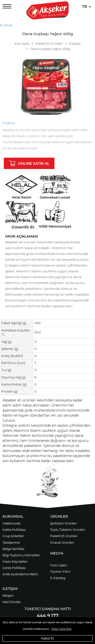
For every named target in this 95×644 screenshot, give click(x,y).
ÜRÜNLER (59, 516)
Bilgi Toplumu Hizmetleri (21, 555)
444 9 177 (48, 616)
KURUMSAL (13, 516)
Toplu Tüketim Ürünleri (68, 530)
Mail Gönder (12, 602)
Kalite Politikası (14, 530)
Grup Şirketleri (13, 536)
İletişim (8, 596)
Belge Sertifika (13, 549)
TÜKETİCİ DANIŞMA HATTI (48, 609)
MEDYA (57, 553)
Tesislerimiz (11, 543)
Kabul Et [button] (48, 638)
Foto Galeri (59, 565)
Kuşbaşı (6, 25)
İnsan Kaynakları (15, 562)
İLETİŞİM (10, 589)
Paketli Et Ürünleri (64, 536)
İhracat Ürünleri (62, 543)
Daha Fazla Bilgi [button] (61, 629)
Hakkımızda (12, 523)
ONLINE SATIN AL (29, 163)
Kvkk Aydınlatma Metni (20, 574)
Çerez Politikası (14, 568)
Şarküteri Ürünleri (63, 523)
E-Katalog (58, 578)
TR (87, 7)
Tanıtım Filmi (60, 572)
